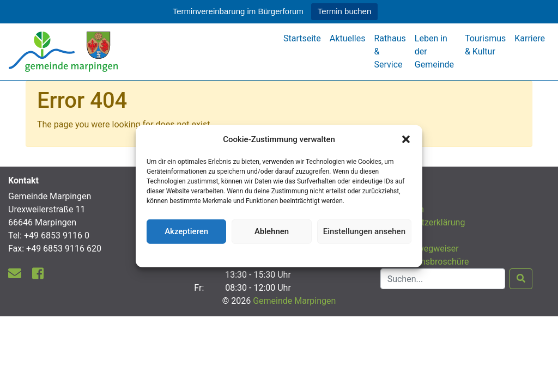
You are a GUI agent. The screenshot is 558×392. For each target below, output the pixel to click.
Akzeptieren (186, 231)
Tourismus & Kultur (485, 45)
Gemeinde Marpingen (294, 301)
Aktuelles (348, 38)
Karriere (530, 38)
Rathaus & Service (390, 51)
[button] (406, 139)
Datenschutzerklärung (279, 254)
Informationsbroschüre (425, 262)
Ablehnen (272, 231)
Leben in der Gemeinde (434, 51)
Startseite (302, 38)
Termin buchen (344, 11)
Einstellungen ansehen (364, 231)
